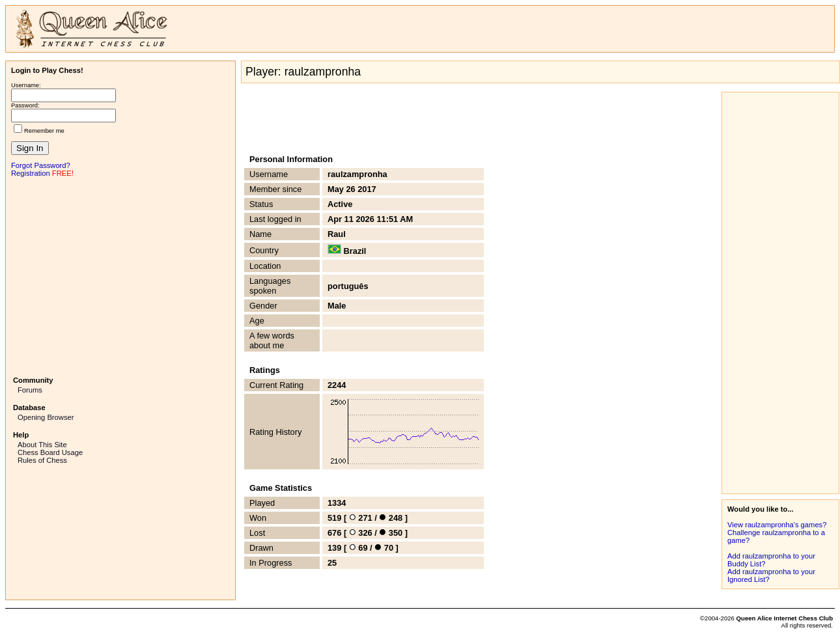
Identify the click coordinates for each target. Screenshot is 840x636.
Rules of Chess (42, 460)
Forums (30, 390)
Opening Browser (46, 417)
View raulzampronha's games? (777, 525)
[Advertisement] (120, 275)
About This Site (42, 445)
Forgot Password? (41, 165)
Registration (31, 173)
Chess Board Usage (50, 452)
